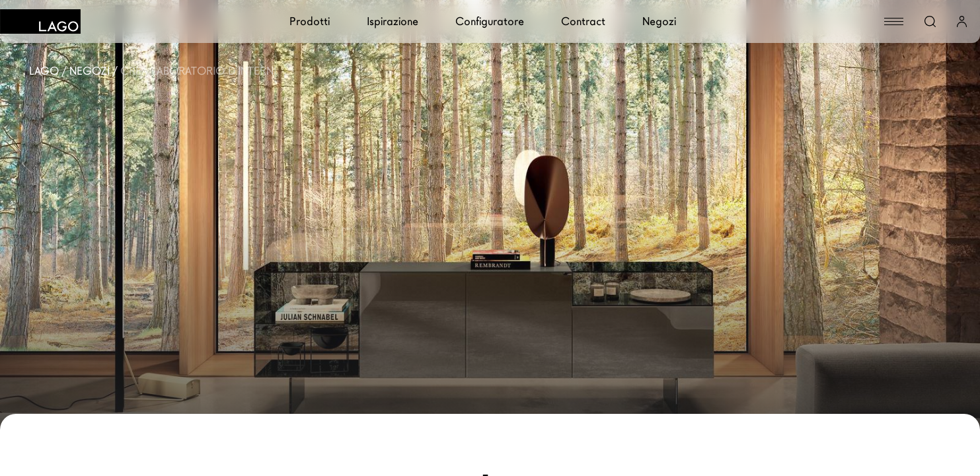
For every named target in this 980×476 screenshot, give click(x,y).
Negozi (659, 21)
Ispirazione (393, 21)
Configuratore (490, 21)
